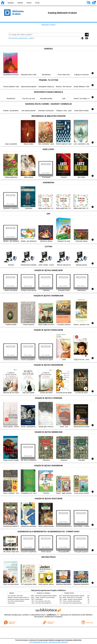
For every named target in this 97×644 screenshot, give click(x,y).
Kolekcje (31, 38)
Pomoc (29, 3)
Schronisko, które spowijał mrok (43, 603)
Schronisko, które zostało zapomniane (73, 603)
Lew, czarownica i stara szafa (15, 596)
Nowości (11, 3)
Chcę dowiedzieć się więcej (38, 642)
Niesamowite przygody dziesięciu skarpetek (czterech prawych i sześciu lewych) (28, 599)
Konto (37, 3)
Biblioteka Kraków (48, 25)
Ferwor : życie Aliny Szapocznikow (72, 601)
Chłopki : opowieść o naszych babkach (45, 597)
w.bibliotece (52, 615)
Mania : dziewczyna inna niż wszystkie (73, 597)
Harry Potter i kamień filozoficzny (16, 601)
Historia (20, 3)
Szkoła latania (11, 603)
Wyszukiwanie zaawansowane (18, 38)
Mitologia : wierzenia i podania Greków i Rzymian (20, 597)
